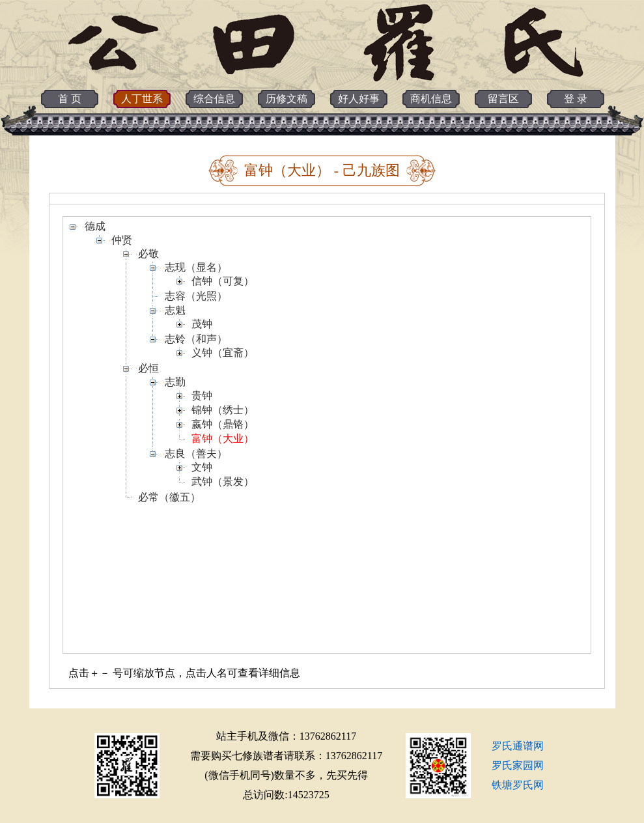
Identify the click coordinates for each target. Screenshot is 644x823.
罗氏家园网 (518, 765)
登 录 (576, 99)
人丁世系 (142, 99)
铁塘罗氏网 (518, 785)
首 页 (70, 99)
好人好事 (359, 99)
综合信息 (214, 99)
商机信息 (431, 99)
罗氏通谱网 (518, 746)
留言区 (503, 99)
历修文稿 (287, 99)
